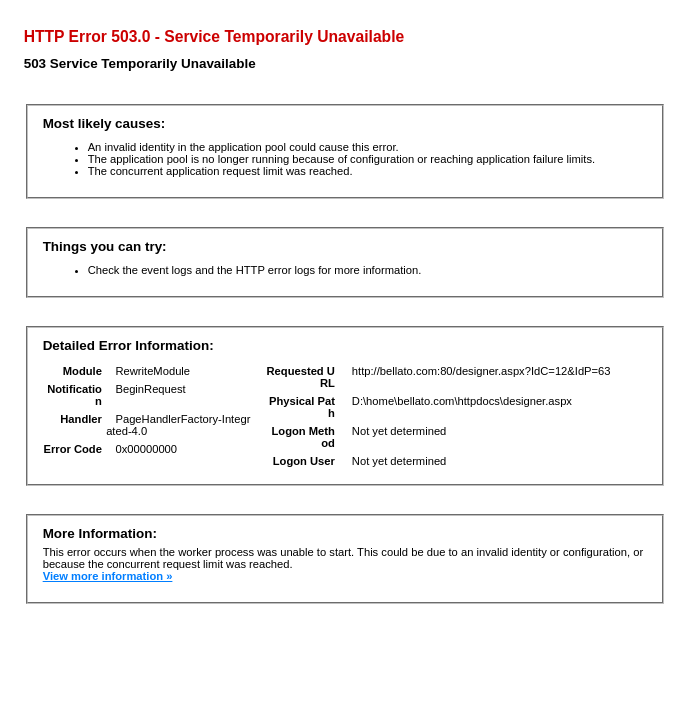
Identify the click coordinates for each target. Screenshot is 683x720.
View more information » (108, 576)
